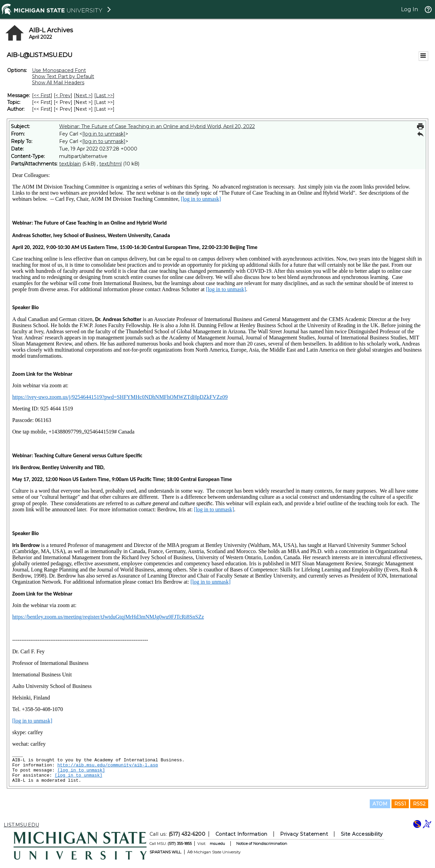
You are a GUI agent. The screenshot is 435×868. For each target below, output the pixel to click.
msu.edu (217, 844)
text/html (110, 164)
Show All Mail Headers (58, 83)
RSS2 (419, 804)
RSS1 (400, 804)
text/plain (70, 164)
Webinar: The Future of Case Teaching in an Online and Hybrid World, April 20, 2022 (157, 126)
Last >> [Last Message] (104, 95)
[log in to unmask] (104, 134)
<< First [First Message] (42, 95)
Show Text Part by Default (63, 76)
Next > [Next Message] (83, 95)
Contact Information (241, 834)
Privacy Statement (304, 834)
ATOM (380, 804)
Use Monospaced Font (59, 70)
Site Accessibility (362, 834)
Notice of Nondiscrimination (262, 844)
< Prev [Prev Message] (63, 95)
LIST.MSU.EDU (21, 825)
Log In (410, 9)
